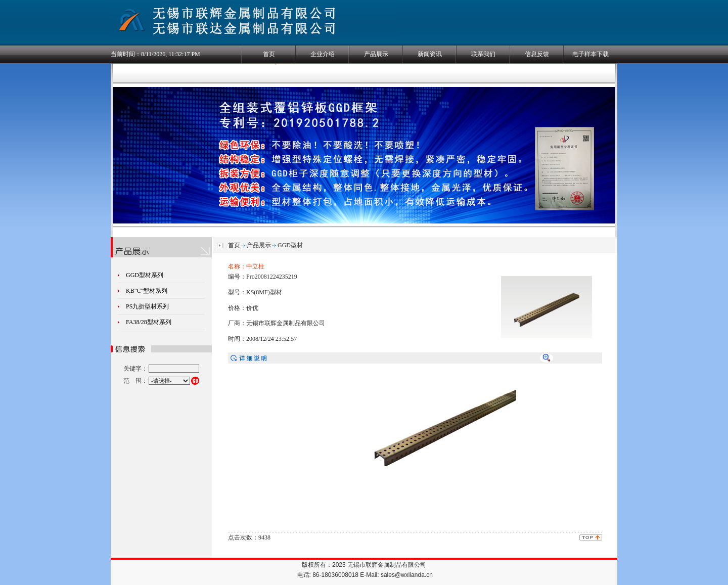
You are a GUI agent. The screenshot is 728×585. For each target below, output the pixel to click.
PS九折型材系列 (147, 306)
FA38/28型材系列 (149, 322)
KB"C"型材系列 (147, 291)
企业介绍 (323, 54)
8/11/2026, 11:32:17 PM (171, 54)
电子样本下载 (590, 54)
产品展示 (376, 54)
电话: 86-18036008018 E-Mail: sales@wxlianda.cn (365, 575)
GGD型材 (290, 245)
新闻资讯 (430, 54)
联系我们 (483, 54)
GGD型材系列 (145, 275)
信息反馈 (537, 54)
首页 (269, 54)
